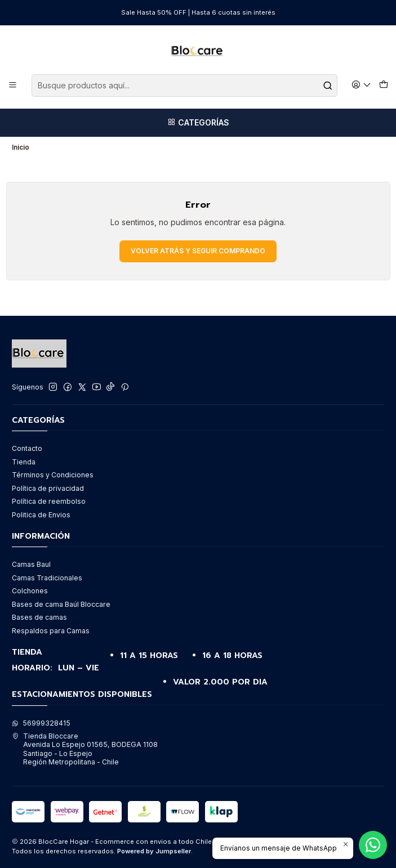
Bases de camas (39, 617)
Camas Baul (31, 564)
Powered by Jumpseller (154, 851)
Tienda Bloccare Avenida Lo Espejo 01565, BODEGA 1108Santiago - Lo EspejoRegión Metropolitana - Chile (85, 749)
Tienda (24, 462)
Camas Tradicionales (47, 578)
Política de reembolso (49, 501)
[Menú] (13, 85)
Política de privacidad (48, 488)
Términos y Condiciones (53, 475)
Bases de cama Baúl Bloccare (61, 604)
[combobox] (184, 86)
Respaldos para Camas (51, 631)
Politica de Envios (41, 515)
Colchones (30, 591)
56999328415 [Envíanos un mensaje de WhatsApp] (41, 723)
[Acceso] (362, 85)
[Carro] (383, 85)
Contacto (27, 448)
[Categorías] (198, 123)
